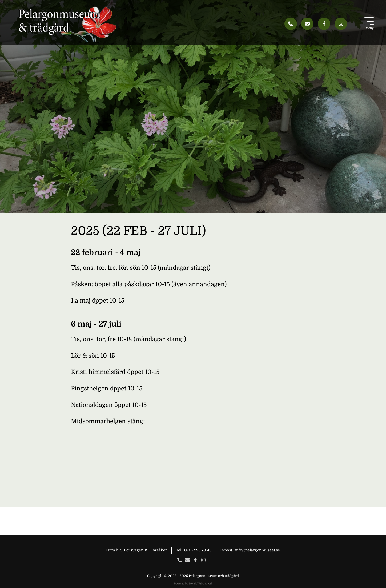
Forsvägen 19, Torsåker (146, 550)
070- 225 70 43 (198, 550)
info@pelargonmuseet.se (258, 550)
